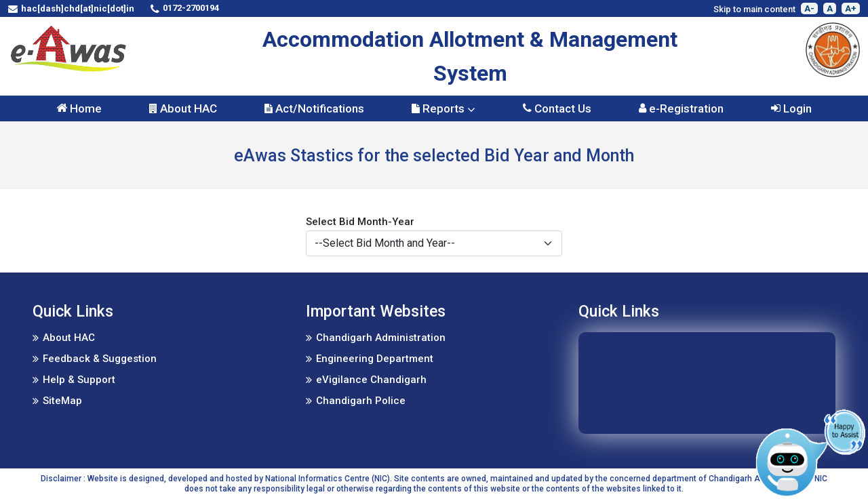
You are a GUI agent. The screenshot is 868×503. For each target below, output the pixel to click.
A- (809, 8)
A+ (851, 8)
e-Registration (681, 108)
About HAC (183, 108)
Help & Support (79, 380)
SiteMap (62, 401)
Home (79, 108)
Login (791, 108)
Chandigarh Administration (381, 338)
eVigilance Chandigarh (371, 380)
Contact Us (557, 108)
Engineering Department (375, 359)
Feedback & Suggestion (100, 359)
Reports (443, 108)
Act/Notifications (314, 108)
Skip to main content (754, 9)
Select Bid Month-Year (360, 222)
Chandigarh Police (361, 401)
